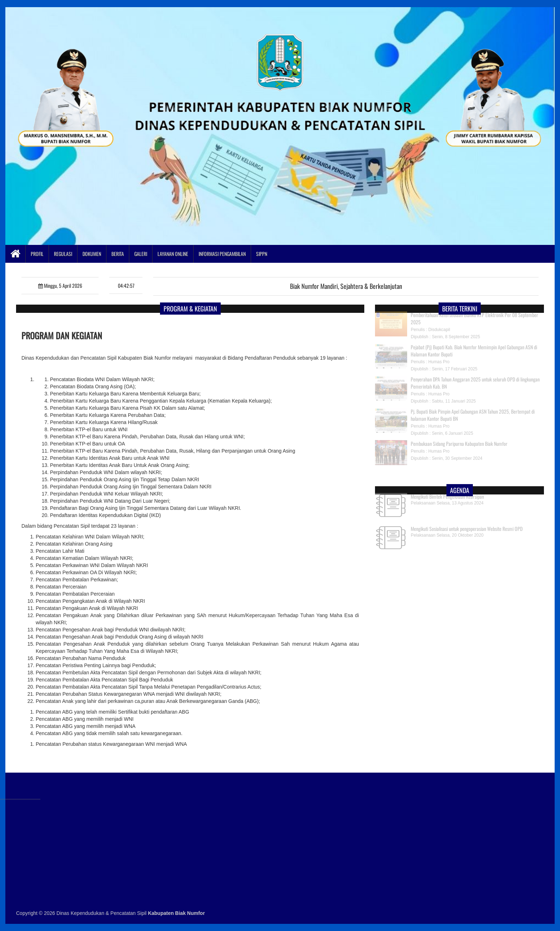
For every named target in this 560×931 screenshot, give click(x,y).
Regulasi (63, 254)
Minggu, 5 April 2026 (60, 286)
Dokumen (92, 254)
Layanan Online (173, 254)
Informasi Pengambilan (222, 254)
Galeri (141, 254)
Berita (118, 254)
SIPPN (262, 254)
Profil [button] (37, 254)
